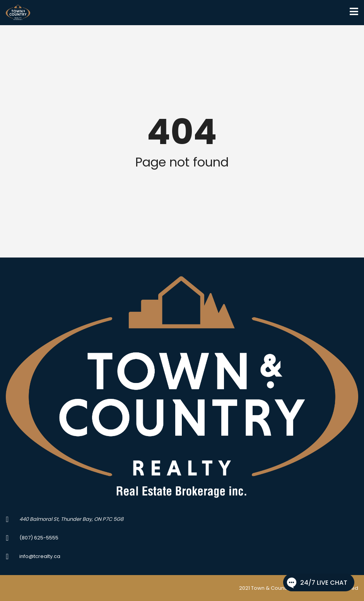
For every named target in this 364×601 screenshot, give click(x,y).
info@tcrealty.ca (40, 556)
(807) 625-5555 (39, 538)
